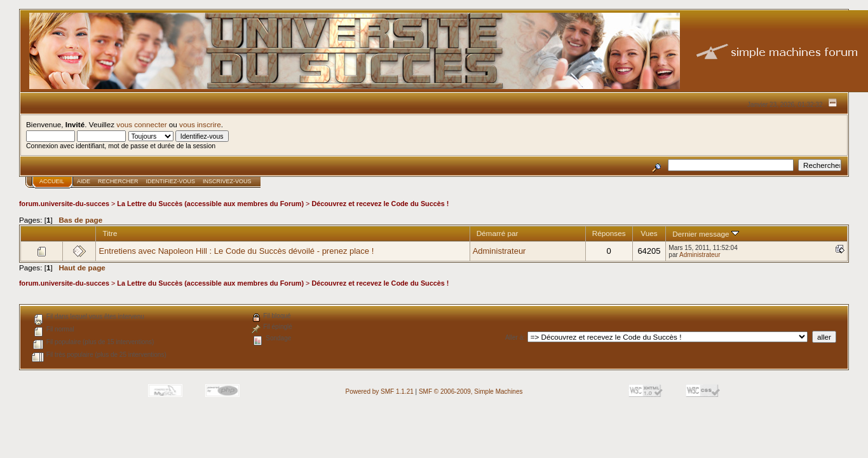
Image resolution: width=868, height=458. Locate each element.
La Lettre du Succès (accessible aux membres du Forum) (210, 204)
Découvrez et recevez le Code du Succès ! (380, 204)
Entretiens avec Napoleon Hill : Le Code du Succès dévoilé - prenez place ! (236, 251)
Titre (110, 233)
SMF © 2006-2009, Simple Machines (471, 392)
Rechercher (118, 181)
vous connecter (141, 124)
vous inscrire (200, 124)
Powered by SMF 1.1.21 (380, 392)
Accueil (52, 181)
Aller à (514, 337)
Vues (649, 233)
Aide (84, 181)
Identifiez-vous (171, 181)
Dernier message (706, 234)
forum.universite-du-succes (64, 204)
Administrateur (499, 251)
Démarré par (498, 233)
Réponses (609, 233)
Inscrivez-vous (227, 181)
